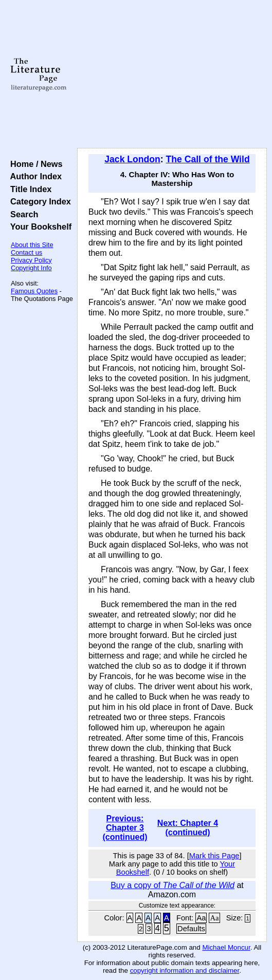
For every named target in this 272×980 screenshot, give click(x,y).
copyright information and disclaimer (185, 970)
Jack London (132, 159)
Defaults (191, 929)
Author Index (34, 176)
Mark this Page (214, 856)
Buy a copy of (173, 885)
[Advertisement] (172, 74)
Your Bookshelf (39, 227)
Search (22, 214)
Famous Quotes (34, 291)
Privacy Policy (31, 260)
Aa (201, 918)
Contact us (26, 252)
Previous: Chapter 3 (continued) (125, 828)
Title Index (29, 189)
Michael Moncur (226, 947)
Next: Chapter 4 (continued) (188, 828)
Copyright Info (31, 268)
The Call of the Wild (208, 159)
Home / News (34, 164)
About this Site (32, 245)
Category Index (38, 201)
